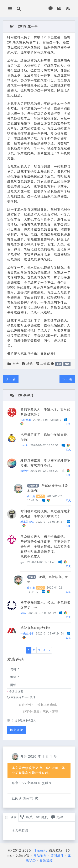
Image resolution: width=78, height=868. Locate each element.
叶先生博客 (27, 634)
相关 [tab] (26, 817)
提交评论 (16, 730)
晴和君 (24, 471)
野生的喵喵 (27, 522)
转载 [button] (27, 364)
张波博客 (26, 420)
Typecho (41, 851)
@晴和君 (33, 486)
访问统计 (57, 855)
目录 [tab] (11, 817)
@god (32, 577)
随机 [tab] (42, 817)
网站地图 (40, 855)
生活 (15, 364)
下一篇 (67, 379)
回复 (68, 424)
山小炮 (31, 496)
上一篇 (11, 379)
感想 (67, 364)
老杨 (23, 613)
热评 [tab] (57, 817)
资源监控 (46, 860)
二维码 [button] (43, 364)
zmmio (24, 445)
